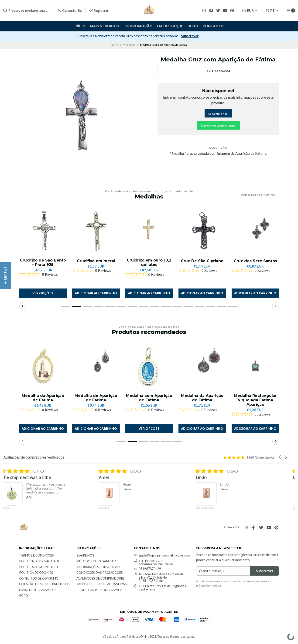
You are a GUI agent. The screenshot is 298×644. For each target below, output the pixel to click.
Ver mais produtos (260, 195)
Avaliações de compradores (101, 579)
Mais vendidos (104, 26)
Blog (193, 26)
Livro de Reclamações (38, 590)
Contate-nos (218, 114)
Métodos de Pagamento (97, 561)
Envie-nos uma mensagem (218, 126)
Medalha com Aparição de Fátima (149, 398)
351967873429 (147, 569)
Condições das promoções (100, 573)
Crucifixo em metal (96, 261)
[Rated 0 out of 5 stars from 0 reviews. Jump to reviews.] (38, 274)
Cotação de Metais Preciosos (44, 584)
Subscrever (201, 36)
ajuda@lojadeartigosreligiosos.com (162, 555)
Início (80, 26)
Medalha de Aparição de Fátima (96, 398)
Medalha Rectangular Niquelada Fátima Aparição (255, 400)
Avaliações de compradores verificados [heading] (34, 457)
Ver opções (43, 293)
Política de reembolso (39, 567)
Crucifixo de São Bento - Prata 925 (43, 262)
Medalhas (129, 45)
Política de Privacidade (39, 561)
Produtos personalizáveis (99, 590)
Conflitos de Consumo (39, 579)
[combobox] (26, 10)
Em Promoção (138, 26)
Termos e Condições (36, 556)
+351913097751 (149, 561)
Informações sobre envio (98, 567)
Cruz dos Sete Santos (255, 261)
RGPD (24, 596)
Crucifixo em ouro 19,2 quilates (149, 262)
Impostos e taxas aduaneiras (102, 584)
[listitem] (83, 491)
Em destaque (170, 26)
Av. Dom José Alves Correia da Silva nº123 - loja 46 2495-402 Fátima (159, 578)
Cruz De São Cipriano (202, 261)
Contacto (213, 26)
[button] (96, 293)
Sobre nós (85, 556)
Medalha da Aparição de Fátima (43, 398)
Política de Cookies (36, 573)
